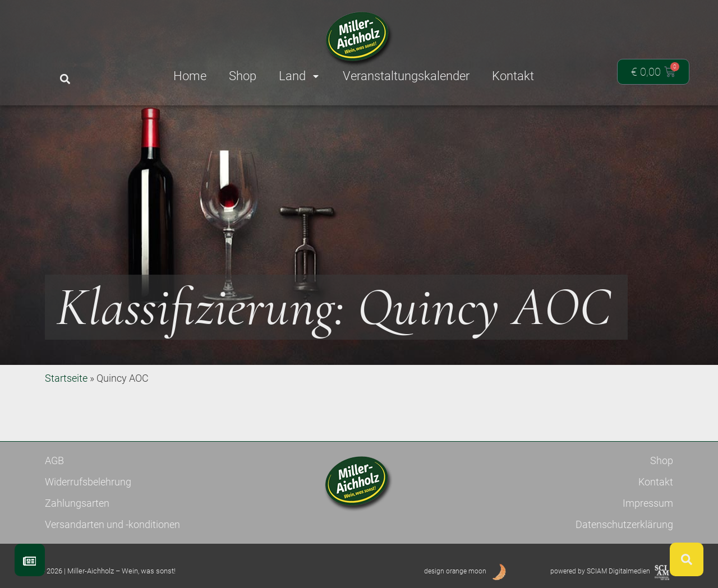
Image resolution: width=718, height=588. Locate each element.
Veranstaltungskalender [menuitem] (406, 76)
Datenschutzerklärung (624, 524)
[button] (65, 79)
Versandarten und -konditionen (112, 524)
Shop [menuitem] (243, 76)
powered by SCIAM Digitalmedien (600, 571)
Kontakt (656, 482)
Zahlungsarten (77, 503)
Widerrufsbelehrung (88, 482)
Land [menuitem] (300, 76)
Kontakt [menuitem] (513, 76)
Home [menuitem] (190, 76)
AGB (54, 460)
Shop (662, 460)
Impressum (648, 503)
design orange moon (455, 571)
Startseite (66, 378)
